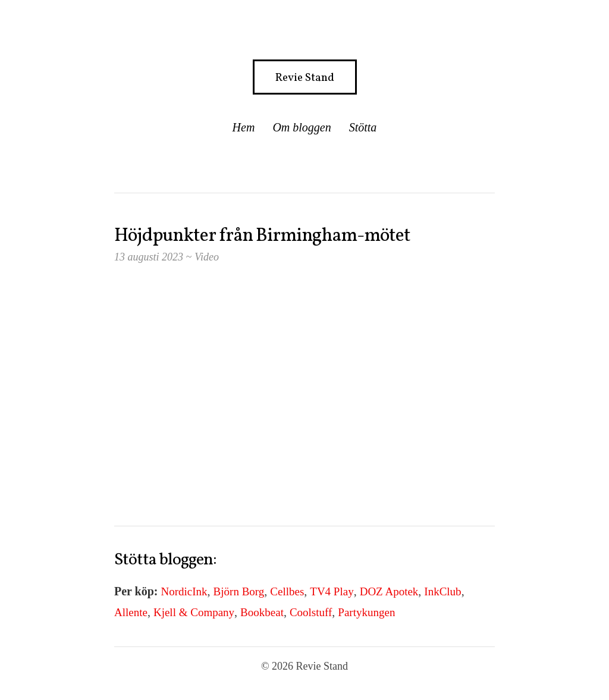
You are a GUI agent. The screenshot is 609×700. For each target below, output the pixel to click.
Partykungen (366, 612)
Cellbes (287, 591)
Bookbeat (262, 612)
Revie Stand (305, 78)
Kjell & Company (194, 612)
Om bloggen (302, 127)
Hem (244, 127)
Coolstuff (311, 612)
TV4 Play (332, 591)
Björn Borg (239, 591)
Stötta (363, 127)
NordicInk (184, 591)
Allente (131, 612)
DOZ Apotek (389, 591)
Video (207, 257)
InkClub (442, 591)
